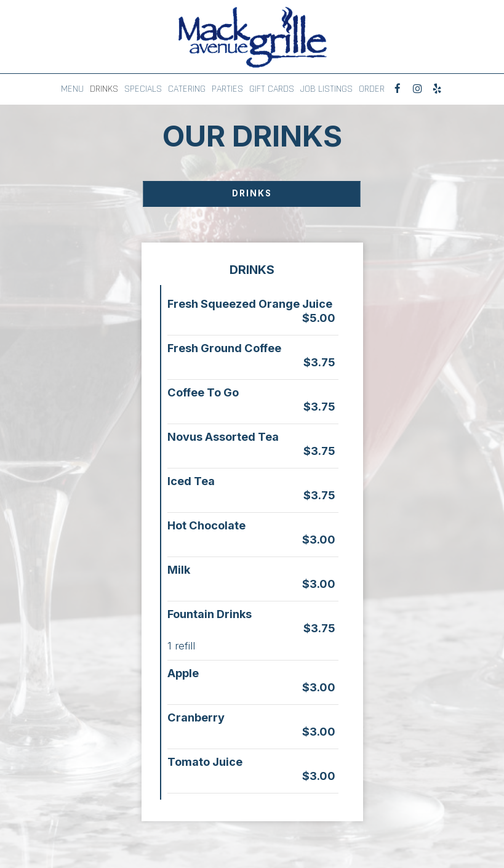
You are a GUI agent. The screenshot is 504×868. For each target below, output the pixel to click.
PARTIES (227, 89)
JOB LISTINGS (326, 89)
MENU (72, 89)
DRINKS (104, 89)
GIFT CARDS (272, 89)
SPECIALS (143, 89)
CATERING (187, 89)
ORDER (372, 89)
